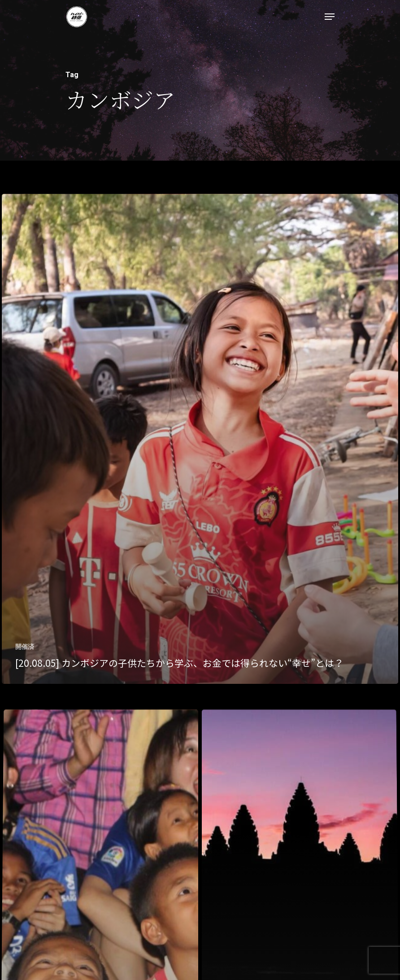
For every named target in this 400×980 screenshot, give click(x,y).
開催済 (25, 647)
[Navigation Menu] (330, 17)
